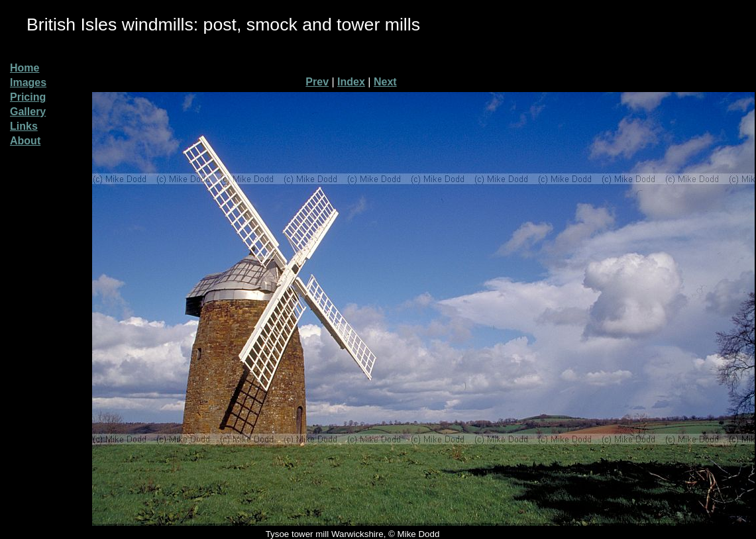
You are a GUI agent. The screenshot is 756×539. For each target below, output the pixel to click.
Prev (317, 82)
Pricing (28, 97)
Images (28, 82)
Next (385, 82)
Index (351, 82)
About (25, 141)
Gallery (28, 112)
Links (24, 126)
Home (25, 68)
